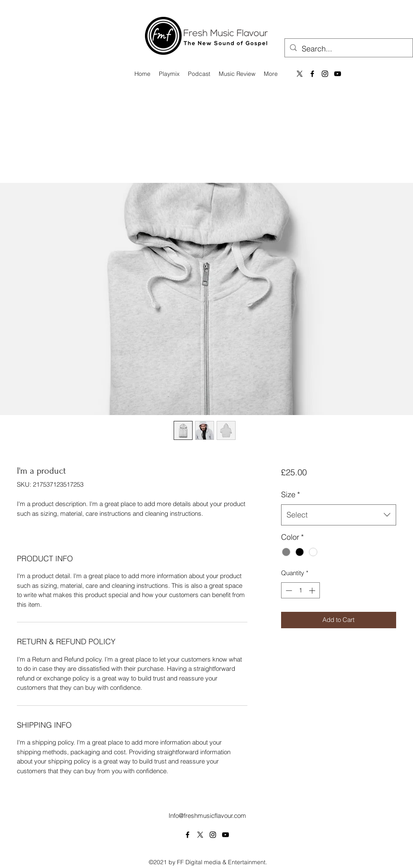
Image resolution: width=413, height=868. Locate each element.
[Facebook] (312, 74)
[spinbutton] (300, 591)
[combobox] (339, 515)
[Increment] (313, 591)
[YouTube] (338, 74)
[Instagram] (325, 74)
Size (291, 494)
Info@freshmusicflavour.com (207, 816)
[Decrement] (288, 591)
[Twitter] (200, 835)
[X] (300, 74)
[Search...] (348, 49)
